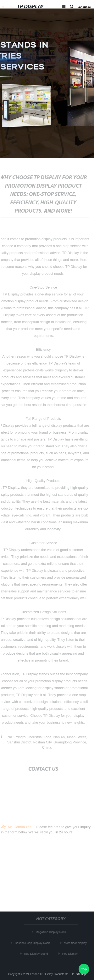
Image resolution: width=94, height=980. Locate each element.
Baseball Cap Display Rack (33, 943)
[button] (64, 7)
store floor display (76, 943)
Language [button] (84, 7)
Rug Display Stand (36, 954)
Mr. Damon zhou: (18, 830)
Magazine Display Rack (51, 932)
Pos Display (70, 954)
